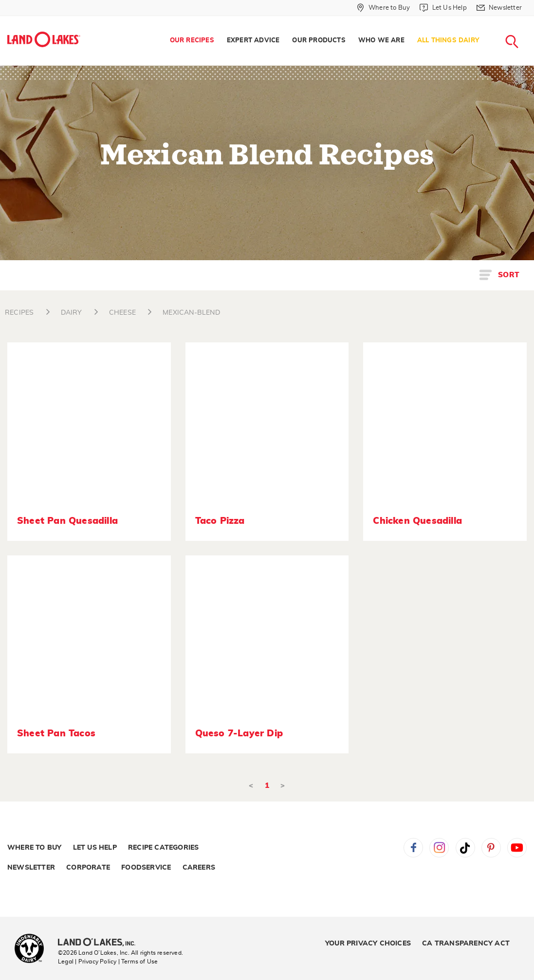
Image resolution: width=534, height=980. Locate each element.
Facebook (413, 848)
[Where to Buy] (383, 8)
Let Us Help (95, 848)
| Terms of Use (138, 962)
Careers (199, 868)
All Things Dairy (448, 41)
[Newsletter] (499, 8)
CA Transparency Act (466, 944)
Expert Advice (253, 41)
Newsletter (31, 868)
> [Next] (283, 786)
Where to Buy (34, 848)
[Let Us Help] (443, 8)
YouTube (517, 848)
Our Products (319, 41)
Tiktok (465, 848)
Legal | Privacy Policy (87, 962)
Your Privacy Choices (368, 944)
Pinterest (491, 848)
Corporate (88, 868)
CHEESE (122, 313)
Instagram (439, 848)
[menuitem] (192, 41)
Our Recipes (192, 41)
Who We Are (381, 41)
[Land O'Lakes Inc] (101, 943)
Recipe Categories (163, 848)
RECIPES (19, 313)
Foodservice (146, 868)
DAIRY (72, 313)
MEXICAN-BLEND (191, 313)
